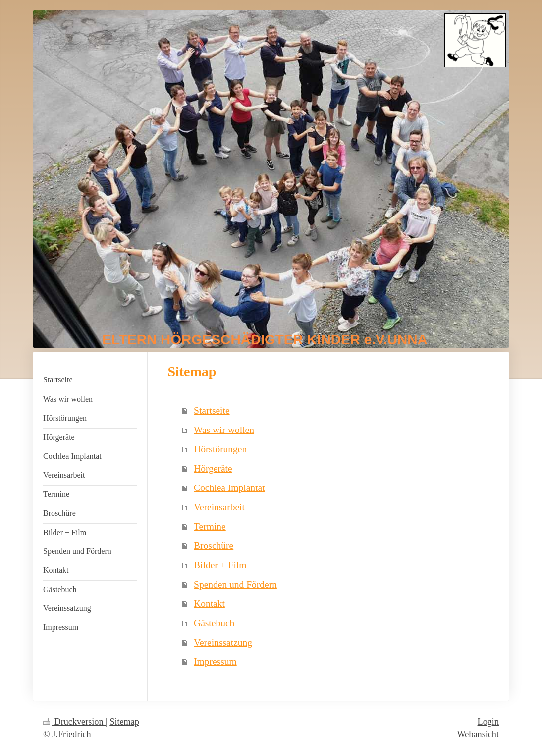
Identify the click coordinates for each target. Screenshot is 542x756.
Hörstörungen (220, 449)
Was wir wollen (224, 430)
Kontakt (209, 604)
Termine (210, 526)
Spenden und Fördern (235, 584)
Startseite (212, 410)
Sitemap (124, 722)
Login (488, 722)
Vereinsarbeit (219, 507)
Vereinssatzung (223, 642)
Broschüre (214, 546)
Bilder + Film (220, 565)
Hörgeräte (213, 468)
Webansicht (478, 734)
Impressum (215, 662)
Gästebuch (214, 623)
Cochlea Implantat (229, 488)
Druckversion (74, 722)
